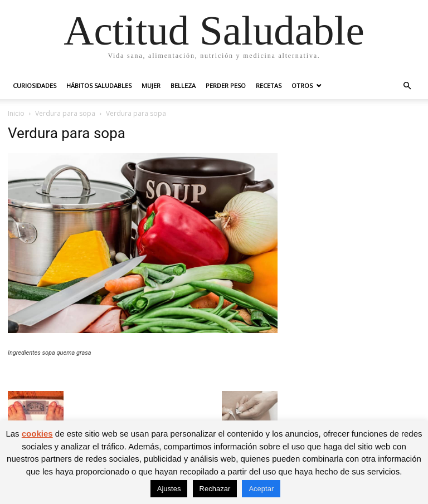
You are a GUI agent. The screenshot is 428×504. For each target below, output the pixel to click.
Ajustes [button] (169, 489)
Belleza (183, 85)
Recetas (269, 85)
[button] (407, 86)
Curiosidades (35, 85)
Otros (302, 85)
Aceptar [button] (261, 489)
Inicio (16, 113)
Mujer (151, 85)
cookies (37, 434)
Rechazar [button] (215, 489)
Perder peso (226, 85)
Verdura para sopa (65, 113)
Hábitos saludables (99, 85)
